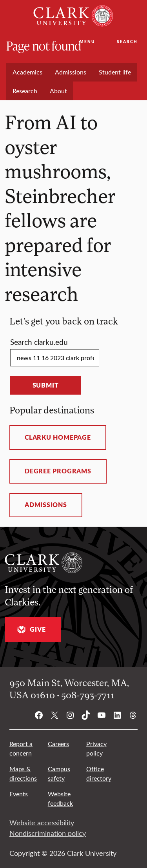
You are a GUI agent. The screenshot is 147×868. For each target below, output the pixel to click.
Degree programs (58, 471)
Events (19, 794)
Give (30, 630)
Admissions (46, 505)
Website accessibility (42, 823)
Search (127, 42)
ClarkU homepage (58, 437)
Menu (87, 42)
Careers (58, 744)
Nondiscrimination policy (48, 833)
